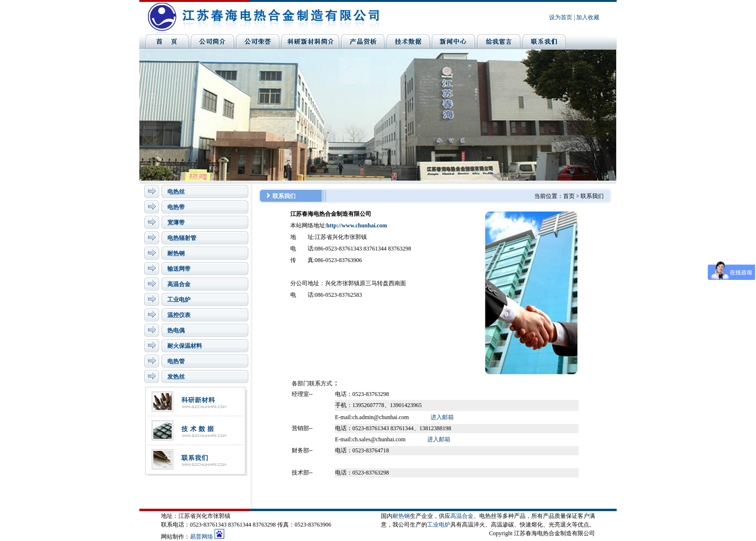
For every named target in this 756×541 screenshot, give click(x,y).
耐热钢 (176, 253)
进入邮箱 (442, 417)
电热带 (176, 207)
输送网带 (179, 269)
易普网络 (202, 537)
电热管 (176, 361)
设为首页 (561, 17)
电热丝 (176, 192)
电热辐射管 (182, 238)
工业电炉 (179, 300)
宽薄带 (176, 223)
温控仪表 (179, 315)
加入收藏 (588, 17)
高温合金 (179, 284)
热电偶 (176, 330)
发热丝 (176, 377)
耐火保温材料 (185, 346)
